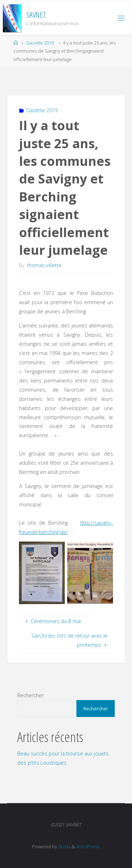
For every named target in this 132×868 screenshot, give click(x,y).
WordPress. (88, 846)
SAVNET (36, 15)
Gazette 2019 (40, 43)
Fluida (64, 846)
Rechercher (30, 695)
